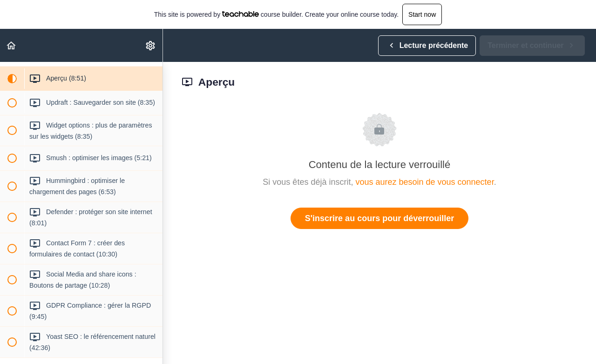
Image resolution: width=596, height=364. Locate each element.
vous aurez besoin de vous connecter (424, 182)
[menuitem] (151, 45)
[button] (12, 45)
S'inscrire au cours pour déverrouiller (379, 218)
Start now (422, 14)
